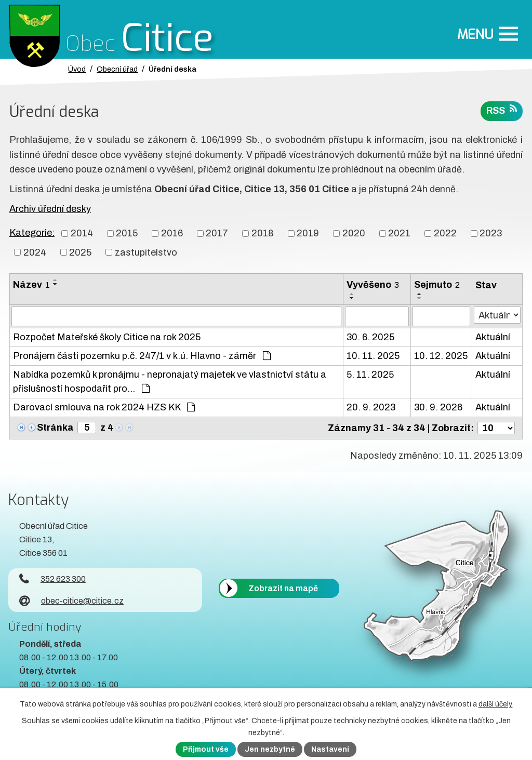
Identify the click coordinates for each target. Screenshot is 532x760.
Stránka (55, 428)
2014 (82, 233)
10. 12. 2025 (441, 356)
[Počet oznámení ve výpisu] (496, 428)
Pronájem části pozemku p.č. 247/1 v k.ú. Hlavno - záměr (142, 356)
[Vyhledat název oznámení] (176, 316)
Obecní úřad (117, 69)
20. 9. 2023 (371, 407)
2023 (491, 233)
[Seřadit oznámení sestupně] (56, 284)
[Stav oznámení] (497, 315)
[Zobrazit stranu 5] (87, 428)
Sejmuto (437, 285)
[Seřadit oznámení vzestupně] (56, 280)
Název (31, 285)
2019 (308, 233)
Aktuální (493, 337)
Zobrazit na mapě (283, 588)
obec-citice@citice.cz (71, 601)
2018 (263, 233)
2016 (172, 233)
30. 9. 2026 (438, 407)
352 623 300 (52, 579)
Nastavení (330, 749)
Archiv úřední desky (50, 209)
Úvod (77, 69)
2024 (35, 252)
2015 (127, 233)
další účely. (496, 704)
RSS (502, 110)
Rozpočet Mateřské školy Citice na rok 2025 (107, 337)
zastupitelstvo (146, 252)
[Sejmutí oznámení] (441, 316)
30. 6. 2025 (370, 337)
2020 (354, 233)
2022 (445, 233)
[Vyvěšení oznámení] (377, 316)
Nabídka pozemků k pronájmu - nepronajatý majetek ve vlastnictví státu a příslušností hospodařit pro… (170, 382)
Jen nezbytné (270, 749)
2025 (80, 252)
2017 (217, 233)
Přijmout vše (206, 749)
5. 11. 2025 (370, 375)
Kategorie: (32, 233)
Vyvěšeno (373, 285)
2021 (399, 233)
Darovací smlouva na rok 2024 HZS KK (104, 407)
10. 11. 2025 (373, 356)
